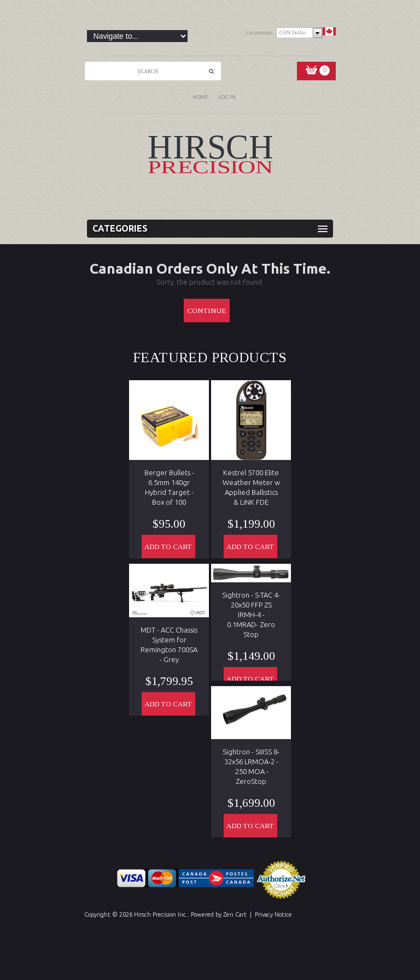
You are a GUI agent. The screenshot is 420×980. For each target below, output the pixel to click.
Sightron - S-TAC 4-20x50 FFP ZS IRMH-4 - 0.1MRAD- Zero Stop (251, 615)
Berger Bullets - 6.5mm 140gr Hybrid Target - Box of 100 (169, 487)
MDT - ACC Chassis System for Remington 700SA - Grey (169, 645)
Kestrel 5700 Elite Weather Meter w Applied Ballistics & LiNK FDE (251, 487)
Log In (227, 97)
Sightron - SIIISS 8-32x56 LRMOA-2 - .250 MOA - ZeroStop (251, 766)
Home (200, 97)
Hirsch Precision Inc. (161, 914)
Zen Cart (235, 914)
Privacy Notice (273, 914)
